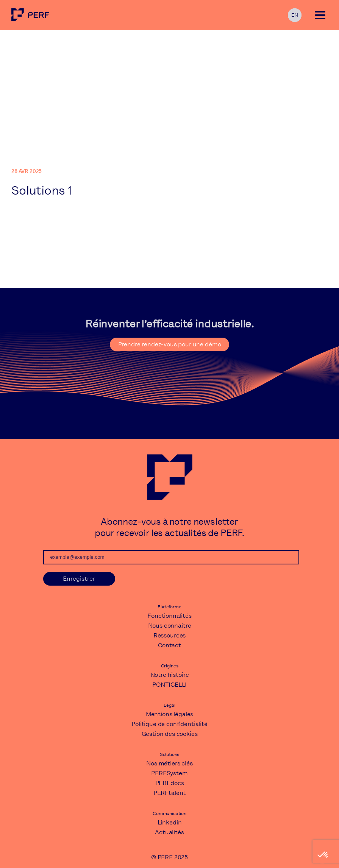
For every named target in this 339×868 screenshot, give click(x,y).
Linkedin (170, 822)
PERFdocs (170, 783)
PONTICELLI (169, 685)
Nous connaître (170, 626)
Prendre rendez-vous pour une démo (170, 344)
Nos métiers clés (169, 763)
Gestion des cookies (170, 734)
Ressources (169, 635)
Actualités (169, 832)
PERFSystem (169, 773)
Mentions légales (169, 714)
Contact (169, 645)
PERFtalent (169, 793)
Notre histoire (170, 675)
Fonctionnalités (169, 616)
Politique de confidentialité (169, 724)
